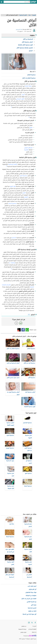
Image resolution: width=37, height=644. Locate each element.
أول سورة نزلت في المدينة (29, 614)
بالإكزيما (26, 150)
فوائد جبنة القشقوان (31, 592)
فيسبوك (23, 330)
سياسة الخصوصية (22, 629)
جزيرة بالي (34, 605)
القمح (24, 193)
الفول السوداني (20, 99)
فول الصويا (13, 186)
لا (16, 323)
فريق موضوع (23, 632)
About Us (34, 632)
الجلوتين (26, 197)
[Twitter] (32, 623)
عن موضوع (24, 626)
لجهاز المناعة (28, 86)
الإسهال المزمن (28, 148)
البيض (23, 95)
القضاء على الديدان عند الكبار (29, 599)
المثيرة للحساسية (13, 164)
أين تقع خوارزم (33, 589)
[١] (11, 107)
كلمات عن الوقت (32, 611)
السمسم (14, 238)
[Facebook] (35, 623)
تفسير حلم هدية (32, 608)
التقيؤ (31, 128)
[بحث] (29, 2)
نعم (21, 323)
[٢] (29, 117)
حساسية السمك (12, 203)
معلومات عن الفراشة (31, 596)
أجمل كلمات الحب (32, 586)
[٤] (11, 269)
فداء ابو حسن (19, 29)
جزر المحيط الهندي (32, 602)
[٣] (7, 166)
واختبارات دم (12, 263)
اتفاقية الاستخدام (32, 629)
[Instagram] (29, 623)
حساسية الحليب (23, 176)
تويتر (19, 330)
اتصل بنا (34, 626)
